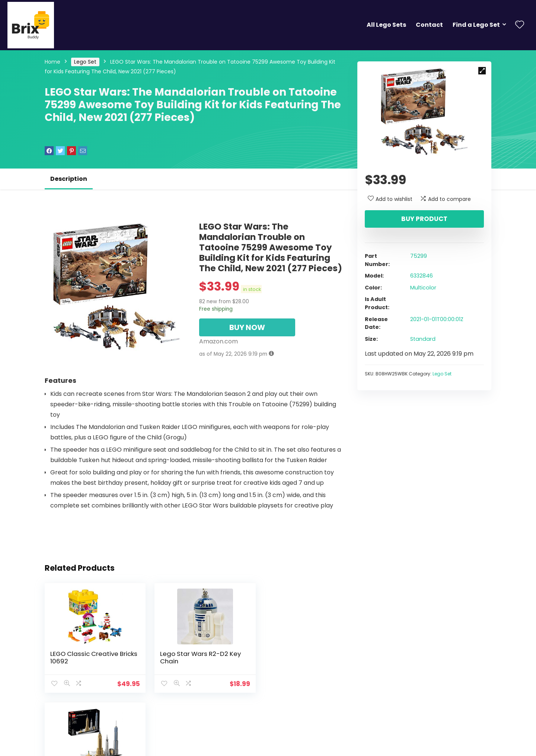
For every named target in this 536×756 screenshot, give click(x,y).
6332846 (422, 276)
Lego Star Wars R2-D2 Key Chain (193, 657)
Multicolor (423, 288)
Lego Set (85, 62)
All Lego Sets (386, 25)
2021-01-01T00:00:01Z (437, 319)
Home (52, 62)
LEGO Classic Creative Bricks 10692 (84, 657)
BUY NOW (247, 327)
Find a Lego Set (476, 25)
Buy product (424, 219)
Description (69, 179)
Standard (423, 339)
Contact (429, 25)
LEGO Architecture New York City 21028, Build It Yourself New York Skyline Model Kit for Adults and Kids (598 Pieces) (293, 669)
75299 (419, 256)
